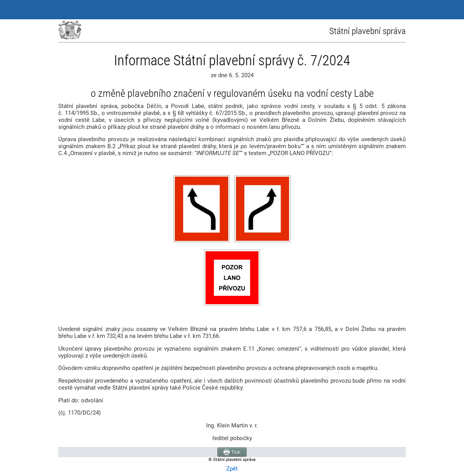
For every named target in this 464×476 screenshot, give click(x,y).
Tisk (232, 452)
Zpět (232, 469)
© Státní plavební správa (232, 460)
